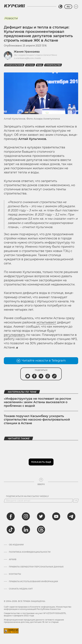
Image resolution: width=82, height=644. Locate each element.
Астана (30, 65)
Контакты (15, 574)
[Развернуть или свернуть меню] (76, 7)
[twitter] (41, 516)
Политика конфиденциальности (30, 552)
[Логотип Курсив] (14, 6)
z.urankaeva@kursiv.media (27, 58)
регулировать (15, 335)
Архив (13, 559)
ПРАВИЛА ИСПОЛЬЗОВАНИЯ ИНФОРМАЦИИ (33, 582)
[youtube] (56, 516)
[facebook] (11, 516)
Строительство (53, 65)
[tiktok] (11, 530)
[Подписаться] (76, 501)
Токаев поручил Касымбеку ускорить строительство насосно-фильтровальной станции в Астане (37, 420)
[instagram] (26, 516)
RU (68, 7)
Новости (11, 18)
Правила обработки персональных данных (36, 567)
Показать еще (41, 462)
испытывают (46, 322)
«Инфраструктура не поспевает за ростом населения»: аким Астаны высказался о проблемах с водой (37, 402)
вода (40, 65)
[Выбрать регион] (60, 7)
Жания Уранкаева (27, 52)
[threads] (41, 530)
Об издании (16, 545)
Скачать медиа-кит (21, 589)
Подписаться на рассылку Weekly (27, 496)
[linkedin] (26, 530)
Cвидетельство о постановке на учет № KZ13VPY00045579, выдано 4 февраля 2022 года (35, 614)
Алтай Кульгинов (14, 65)
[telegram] (71, 516)
